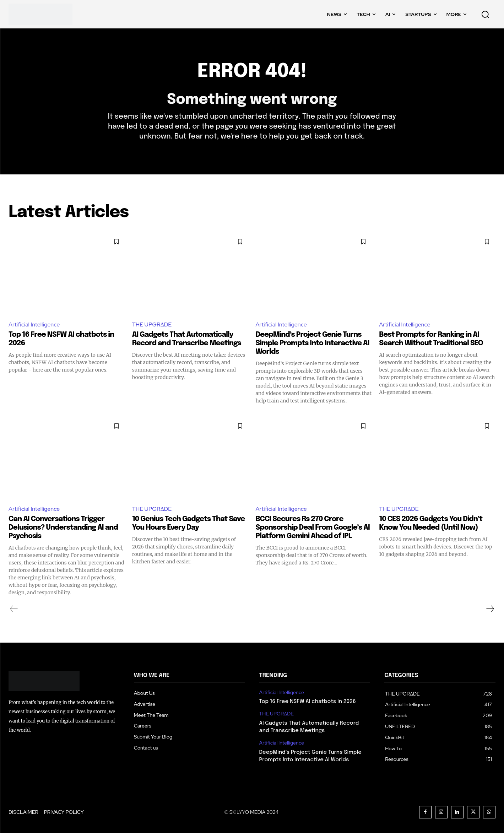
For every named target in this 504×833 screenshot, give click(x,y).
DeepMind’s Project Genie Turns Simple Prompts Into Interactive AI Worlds (313, 343)
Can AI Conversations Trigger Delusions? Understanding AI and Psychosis (63, 528)
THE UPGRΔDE (152, 324)
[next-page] (490, 609)
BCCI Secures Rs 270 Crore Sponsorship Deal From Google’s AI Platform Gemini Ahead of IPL (313, 528)
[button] (485, 14)
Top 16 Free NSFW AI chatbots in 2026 (308, 702)
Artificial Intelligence (34, 324)
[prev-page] (14, 609)
